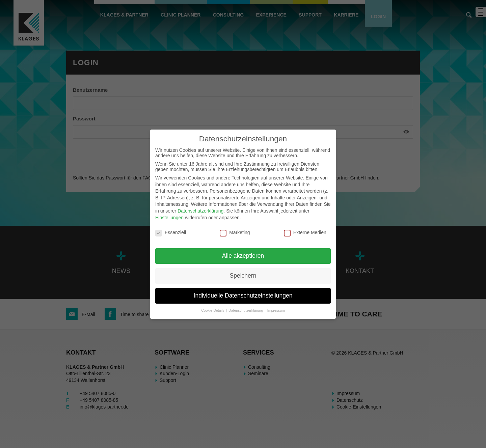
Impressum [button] (276, 310)
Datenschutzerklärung (200, 211)
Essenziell (171, 232)
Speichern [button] (243, 276)
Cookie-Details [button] (213, 310)
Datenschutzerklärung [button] (246, 310)
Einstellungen (169, 218)
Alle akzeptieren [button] (243, 256)
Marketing (235, 232)
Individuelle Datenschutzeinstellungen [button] (243, 296)
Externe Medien (305, 232)
